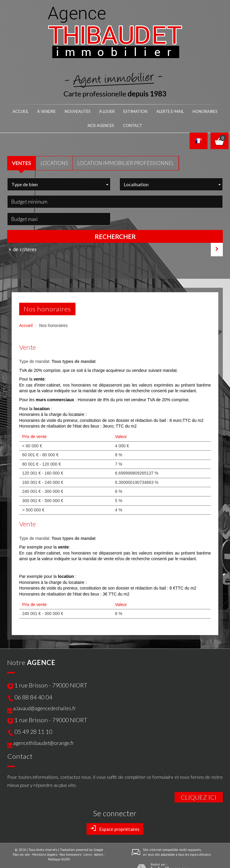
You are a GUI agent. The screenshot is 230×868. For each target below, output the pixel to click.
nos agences (188, 111)
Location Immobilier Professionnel (126, 147)
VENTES (22, 147)
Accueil (18, 111)
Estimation (108, 111)
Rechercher (115, 221)
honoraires (162, 111)
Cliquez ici (199, 781)
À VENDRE (39, 111)
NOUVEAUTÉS (63, 111)
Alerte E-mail (135, 111)
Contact (211, 111)
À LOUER (86, 111)
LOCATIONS (54, 147)
